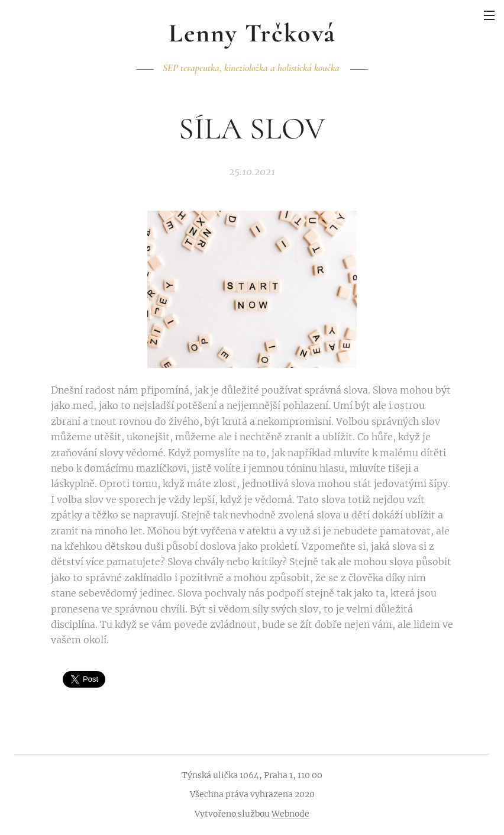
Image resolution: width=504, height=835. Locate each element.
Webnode (290, 814)
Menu (489, 15)
